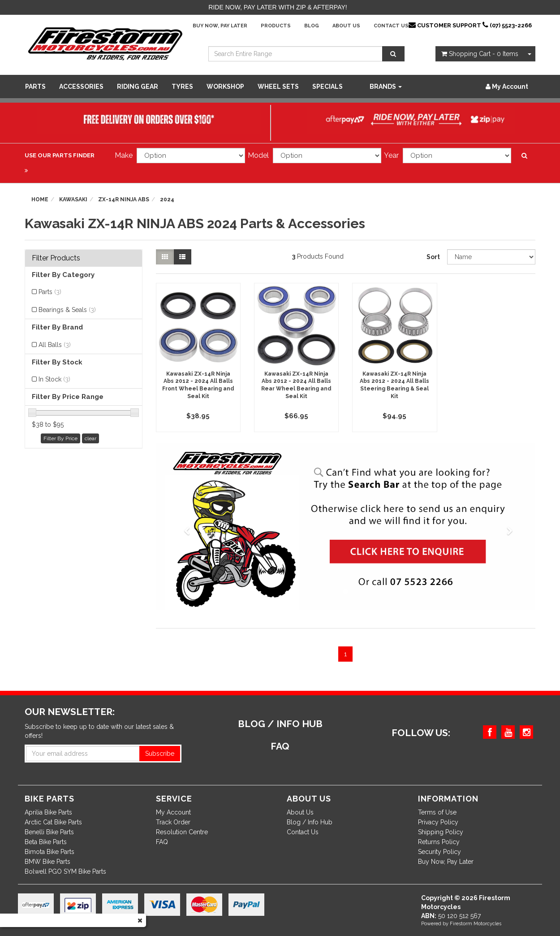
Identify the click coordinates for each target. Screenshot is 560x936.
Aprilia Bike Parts (48, 812)
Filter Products (56, 258)
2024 (167, 199)
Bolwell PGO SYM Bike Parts (65, 871)
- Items (480, 54)
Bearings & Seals (67, 310)
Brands (386, 87)
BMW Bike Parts (47, 862)
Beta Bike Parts (46, 842)
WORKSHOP (225, 87)
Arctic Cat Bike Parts (53, 822)
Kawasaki (73, 199)
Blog (312, 26)
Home (40, 199)
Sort (433, 257)
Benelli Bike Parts (49, 832)
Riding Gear (138, 87)
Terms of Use (437, 812)
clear (90, 438)
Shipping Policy (441, 832)
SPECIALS (327, 87)
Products (276, 26)
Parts (35, 87)
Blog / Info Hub (310, 822)
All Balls (55, 345)
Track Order (173, 822)
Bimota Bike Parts (50, 852)
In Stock (54, 379)
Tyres (182, 87)
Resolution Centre (182, 832)
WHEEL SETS (278, 87)
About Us (346, 26)
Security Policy (439, 852)
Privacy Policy (438, 822)
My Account (173, 812)
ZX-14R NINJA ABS (124, 199)
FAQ (162, 842)
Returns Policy (439, 842)
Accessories (81, 87)
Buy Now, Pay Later (220, 26)
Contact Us (391, 26)
